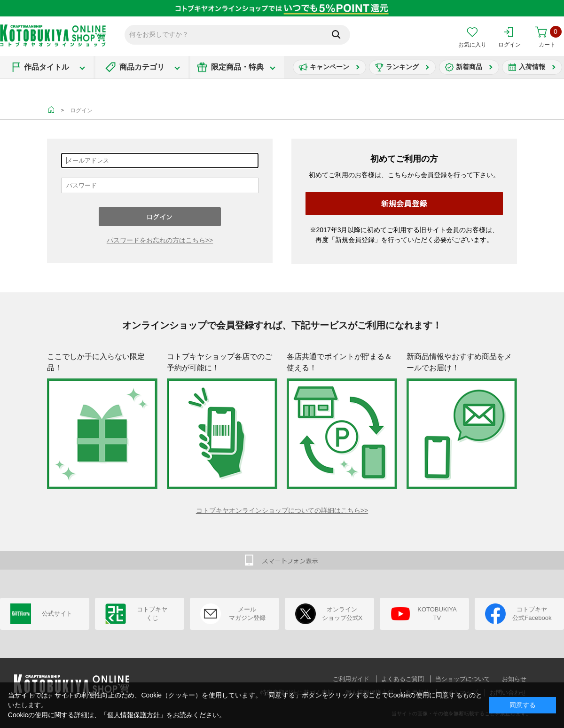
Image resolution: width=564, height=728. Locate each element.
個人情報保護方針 (133, 715)
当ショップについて (463, 679)
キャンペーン (329, 67)
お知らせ (514, 679)
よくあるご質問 (403, 679)
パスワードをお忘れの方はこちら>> (160, 240)
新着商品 (469, 67)
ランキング (402, 67)
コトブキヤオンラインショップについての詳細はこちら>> (282, 510)
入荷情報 (532, 67)
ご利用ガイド (351, 679)
